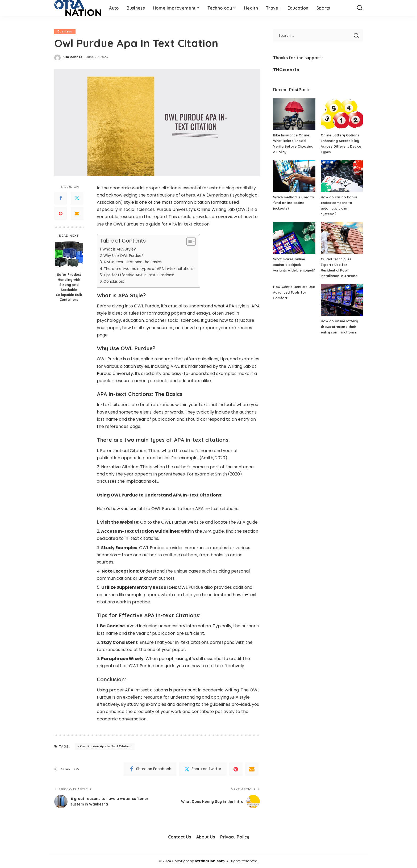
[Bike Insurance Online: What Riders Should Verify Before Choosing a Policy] (294, 114)
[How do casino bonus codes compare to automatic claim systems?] (342, 176)
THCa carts (286, 70)
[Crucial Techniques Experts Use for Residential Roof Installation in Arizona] (342, 238)
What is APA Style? (120, 249)
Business (65, 32)
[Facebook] (61, 198)
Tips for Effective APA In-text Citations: (141, 275)
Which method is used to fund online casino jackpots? (292, 203)
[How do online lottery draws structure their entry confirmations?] (342, 300)
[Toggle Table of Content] (194, 241)
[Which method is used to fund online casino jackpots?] (294, 176)
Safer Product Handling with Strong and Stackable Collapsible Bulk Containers (69, 287)
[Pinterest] (61, 214)
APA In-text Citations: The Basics (135, 262)
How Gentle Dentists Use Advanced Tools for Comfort (294, 292)
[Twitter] (77, 198)
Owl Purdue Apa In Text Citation (106, 746)
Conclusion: (115, 282)
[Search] (360, 8)
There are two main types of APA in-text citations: (152, 269)
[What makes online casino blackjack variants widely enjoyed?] (294, 238)
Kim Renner (72, 57)
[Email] (77, 214)
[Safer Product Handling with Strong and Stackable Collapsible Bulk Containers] (69, 255)
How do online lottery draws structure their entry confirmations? (340, 327)
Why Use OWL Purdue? (125, 256)
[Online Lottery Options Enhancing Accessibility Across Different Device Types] (342, 114)
